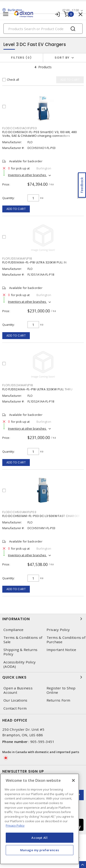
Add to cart (16, 209)
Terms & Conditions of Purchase (66, 640)
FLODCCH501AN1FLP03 (19, 512)
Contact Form (15, 708)
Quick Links (43, 677)
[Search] (43, 29)
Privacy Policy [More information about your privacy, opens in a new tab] (15, 825)
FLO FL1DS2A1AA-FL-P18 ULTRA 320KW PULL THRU (37, 389)
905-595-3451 (42, 742)
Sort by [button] (62, 58)
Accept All (40, 838)
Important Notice (61, 650)
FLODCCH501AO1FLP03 (20, 128)
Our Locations (15, 700)
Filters (21, 58)
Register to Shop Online (61, 690)
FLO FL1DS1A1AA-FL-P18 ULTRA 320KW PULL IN (34, 262)
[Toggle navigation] (6, 14)
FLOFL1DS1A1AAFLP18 (17, 258)
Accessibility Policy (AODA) (19, 664)
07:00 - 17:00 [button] (71, 10)
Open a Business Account (18, 690)
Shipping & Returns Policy (21, 652)
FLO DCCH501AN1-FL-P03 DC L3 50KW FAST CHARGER (41, 516)
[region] (40, 819)
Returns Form (58, 700)
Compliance (14, 630)
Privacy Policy (58, 630)
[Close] (73, 780)
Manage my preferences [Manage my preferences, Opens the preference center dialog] (40, 850)
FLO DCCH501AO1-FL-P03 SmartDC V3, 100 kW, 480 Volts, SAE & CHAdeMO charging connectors (40, 134)
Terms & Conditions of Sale (23, 640)
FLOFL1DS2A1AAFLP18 (18, 385)
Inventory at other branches (27, 175)
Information (43, 619)
